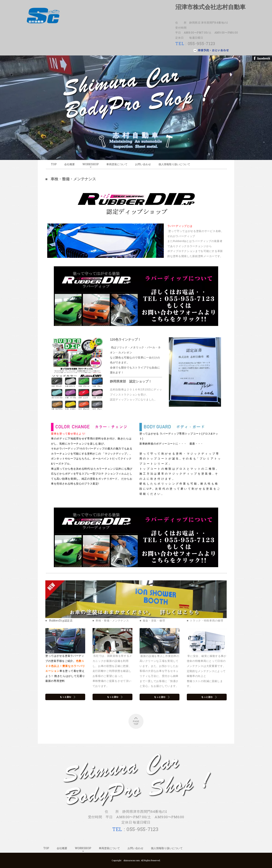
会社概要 (70, 164)
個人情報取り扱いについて (174, 164)
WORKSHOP (91, 164)
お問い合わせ (143, 164)
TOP (54, 164)
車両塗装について (117, 164)
